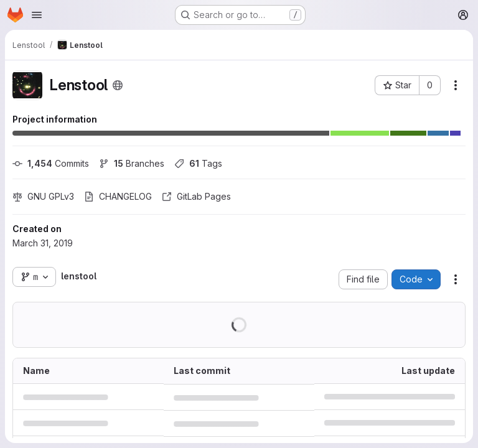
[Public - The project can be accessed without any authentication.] (118, 85)
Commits (51, 163)
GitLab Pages (196, 196)
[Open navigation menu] (37, 15)
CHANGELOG (118, 196)
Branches (132, 163)
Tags (198, 163)
